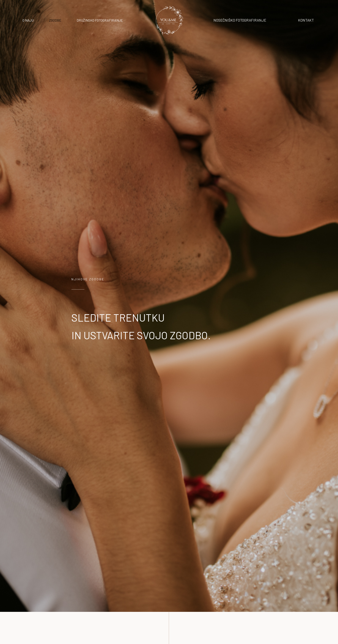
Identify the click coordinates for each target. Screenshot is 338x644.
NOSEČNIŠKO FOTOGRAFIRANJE (240, 20)
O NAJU (28, 20)
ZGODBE (55, 20)
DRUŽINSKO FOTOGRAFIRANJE (100, 20)
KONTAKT (306, 20)
